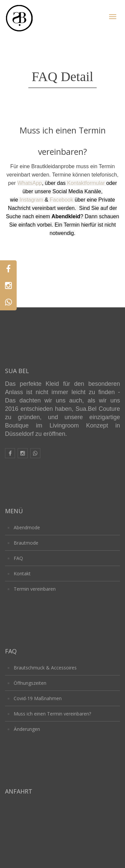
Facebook (61, 200)
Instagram (31, 200)
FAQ (18, 558)
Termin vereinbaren (35, 589)
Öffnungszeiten (30, 683)
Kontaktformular (86, 183)
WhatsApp (30, 183)
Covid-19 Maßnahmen (38, 698)
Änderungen (27, 729)
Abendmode (27, 527)
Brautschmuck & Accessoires (45, 668)
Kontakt (22, 573)
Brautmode (26, 543)
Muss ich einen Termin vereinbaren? (52, 714)
